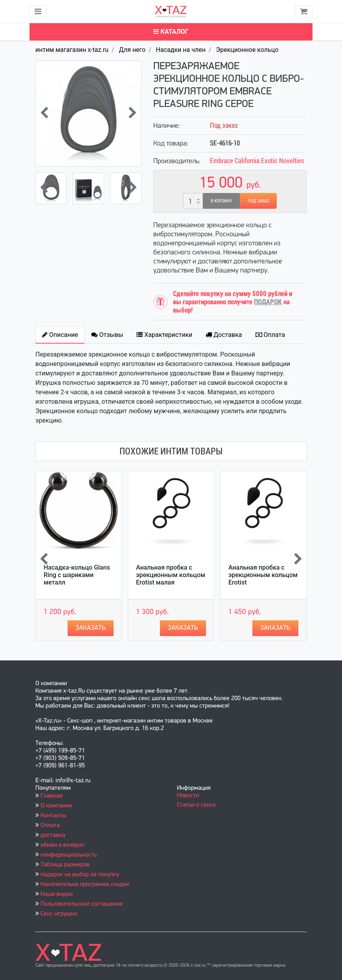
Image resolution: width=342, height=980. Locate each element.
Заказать (91, 628)
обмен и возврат (63, 845)
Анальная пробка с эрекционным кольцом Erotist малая (171, 575)
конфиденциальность (69, 855)
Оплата (50, 826)
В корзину (221, 201)
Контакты (53, 816)
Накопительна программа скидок (85, 884)
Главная (51, 796)
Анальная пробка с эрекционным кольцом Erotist (263, 575)
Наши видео (57, 894)
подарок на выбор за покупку (80, 875)
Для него (132, 50)
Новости (188, 796)
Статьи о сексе (196, 805)
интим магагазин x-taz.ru (72, 50)
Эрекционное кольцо (247, 50)
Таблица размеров (65, 865)
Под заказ (258, 201)
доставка (53, 835)
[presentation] (44, 114)
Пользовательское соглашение (82, 904)
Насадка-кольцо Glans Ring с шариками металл (77, 575)
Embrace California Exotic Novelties (257, 161)
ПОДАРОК (268, 302)
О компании (56, 806)
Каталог (171, 32)
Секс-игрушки (59, 914)
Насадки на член (181, 50)
